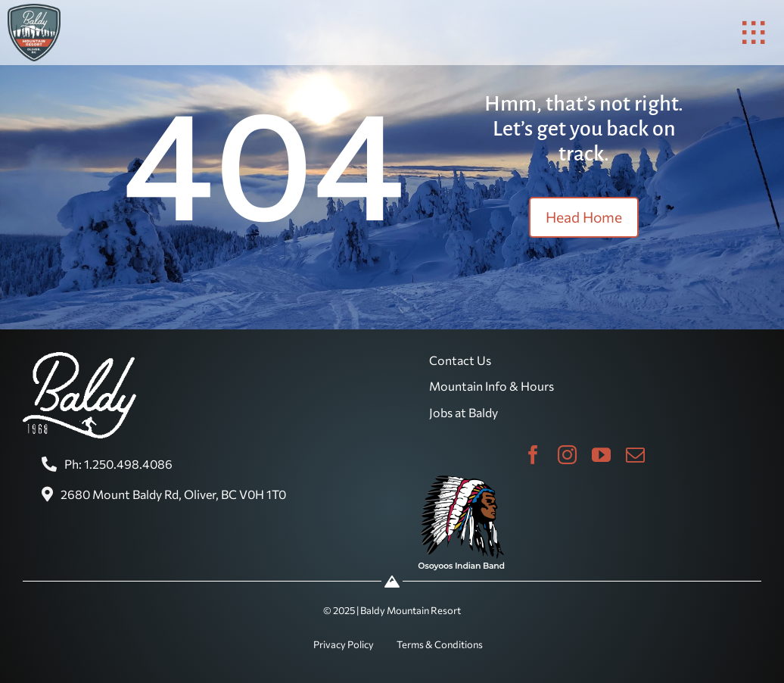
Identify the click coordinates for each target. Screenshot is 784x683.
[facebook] (533, 455)
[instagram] (567, 455)
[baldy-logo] (34, 10)
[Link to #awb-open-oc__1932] (754, 33)
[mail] (635, 455)
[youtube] (601, 455)
